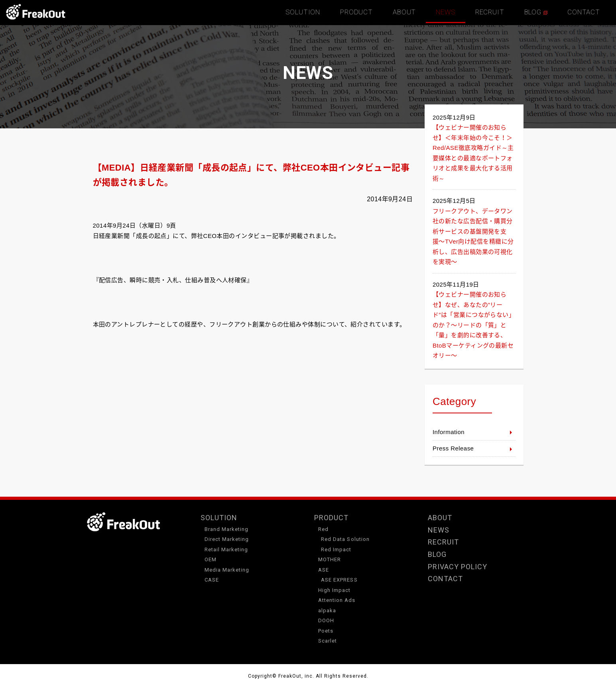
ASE (324, 570)
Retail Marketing (226, 549)
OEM (211, 559)
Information (449, 432)
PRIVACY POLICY (458, 567)
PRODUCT (356, 12)
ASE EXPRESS (339, 580)
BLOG (536, 12)
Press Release (453, 448)
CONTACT (584, 12)
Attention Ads (337, 600)
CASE (212, 580)
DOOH (326, 620)
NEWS (445, 12)
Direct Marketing (227, 539)
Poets (326, 631)
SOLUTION (303, 12)
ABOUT (404, 12)
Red (323, 529)
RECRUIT (490, 12)
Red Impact (336, 549)
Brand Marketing (227, 529)
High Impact (335, 590)
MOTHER (330, 559)
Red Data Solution (345, 539)
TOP (36, 12)
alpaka (327, 610)
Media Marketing (227, 570)
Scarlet (328, 641)
